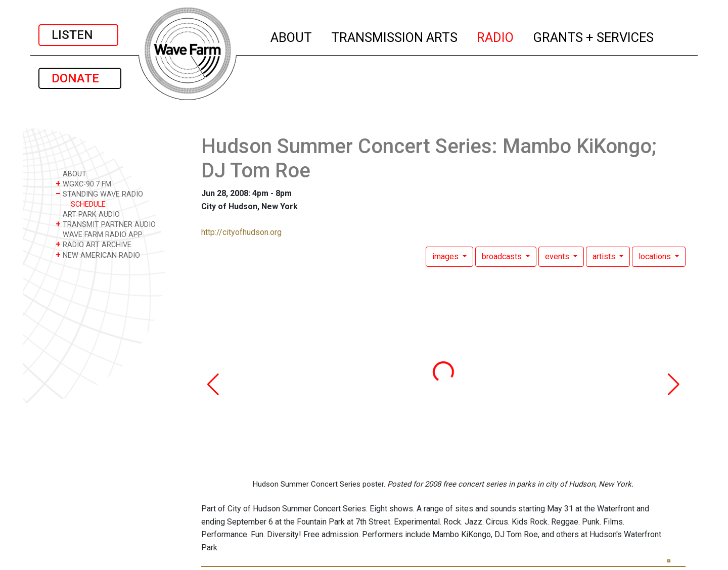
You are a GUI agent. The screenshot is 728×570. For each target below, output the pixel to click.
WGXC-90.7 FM (83, 184)
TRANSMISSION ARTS (395, 36)
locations (656, 256)
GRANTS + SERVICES (594, 36)
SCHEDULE (88, 204)
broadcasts (503, 256)
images (446, 256)
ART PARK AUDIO (88, 214)
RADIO (496, 36)
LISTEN (78, 35)
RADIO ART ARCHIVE (94, 244)
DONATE (80, 78)
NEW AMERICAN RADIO (98, 255)
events (558, 256)
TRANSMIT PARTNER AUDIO (106, 224)
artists (605, 256)
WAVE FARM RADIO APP (99, 234)
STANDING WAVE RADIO (99, 194)
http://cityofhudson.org (241, 232)
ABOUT (292, 36)
